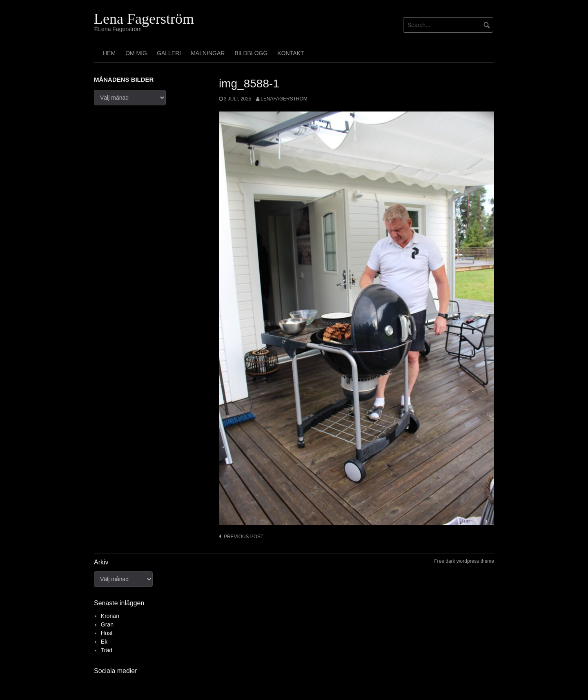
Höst (107, 633)
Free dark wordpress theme (464, 561)
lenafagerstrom (284, 99)
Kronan (110, 616)
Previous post (244, 537)
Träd (107, 650)
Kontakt (291, 53)
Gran (107, 624)
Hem (109, 53)
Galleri (169, 53)
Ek (104, 642)
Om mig (136, 53)
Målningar (208, 53)
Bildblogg (251, 53)
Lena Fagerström (144, 19)
